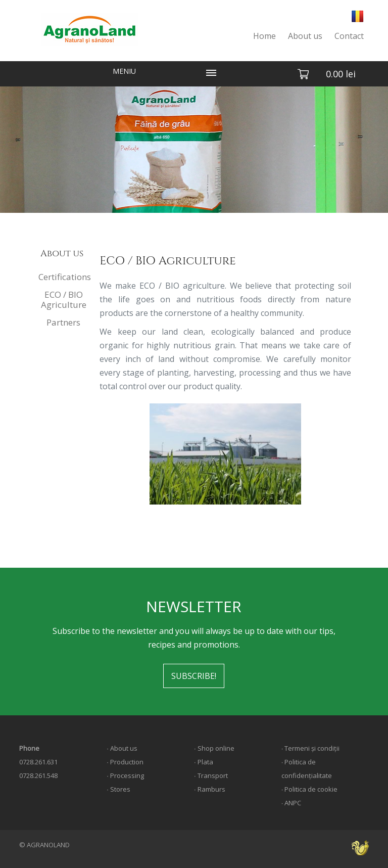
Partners (63, 322)
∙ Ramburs (210, 789)
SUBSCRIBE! (194, 676)
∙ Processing (125, 775)
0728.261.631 (38, 762)
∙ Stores (118, 789)
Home (264, 36)
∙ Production (125, 762)
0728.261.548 (38, 775)
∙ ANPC (292, 803)
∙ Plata (204, 762)
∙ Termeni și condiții (311, 748)
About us (305, 36)
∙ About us (122, 748)
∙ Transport (211, 775)
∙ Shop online (214, 748)
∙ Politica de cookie (310, 789)
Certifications (64, 277)
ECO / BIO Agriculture (64, 300)
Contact (349, 36)
